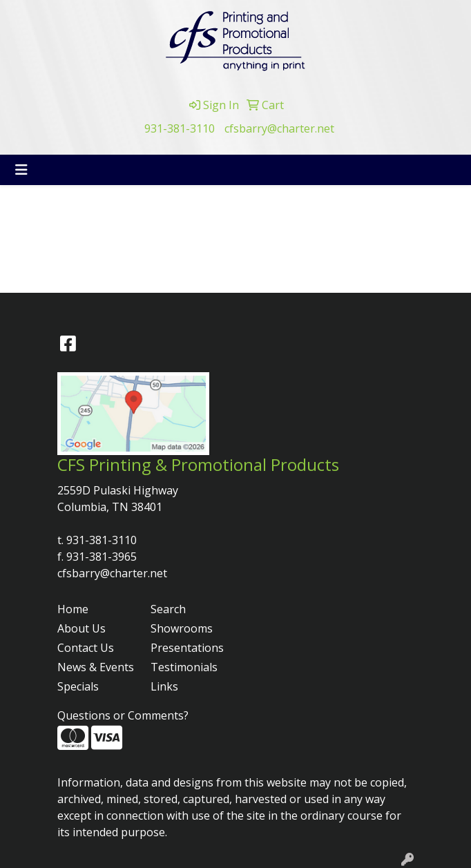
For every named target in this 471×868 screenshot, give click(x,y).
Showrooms (182, 628)
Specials (78, 686)
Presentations (187, 648)
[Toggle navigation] (21, 170)
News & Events (96, 667)
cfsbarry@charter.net (279, 128)
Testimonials (184, 667)
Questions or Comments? (123, 715)
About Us (81, 628)
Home (73, 609)
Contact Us (86, 648)
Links (164, 686)
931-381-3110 (180, 128)
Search (168, 609)
